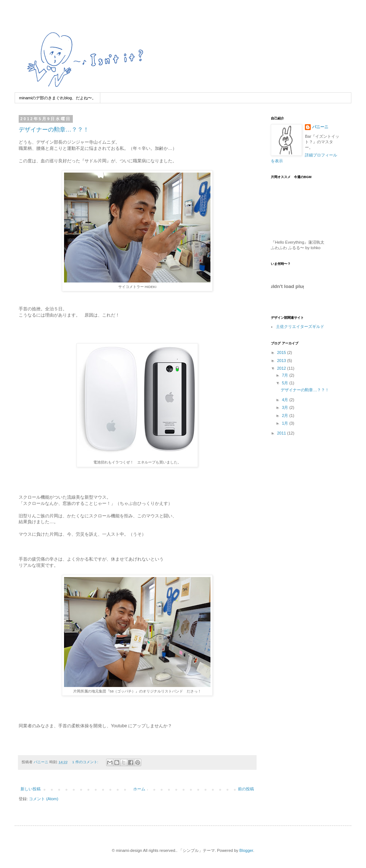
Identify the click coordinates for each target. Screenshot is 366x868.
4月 (285, 400)
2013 (282, 361)
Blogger (246, 850)
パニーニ (320, 127)
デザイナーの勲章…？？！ (54, 130)
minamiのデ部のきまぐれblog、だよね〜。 (57, 98)
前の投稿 (246, 789)
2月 (285, 415)
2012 (282, 368)
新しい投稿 (31, 789)
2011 (282, 433)
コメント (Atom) (44, 799)
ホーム (139, 789)
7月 (285, 375)
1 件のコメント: (86, 762)
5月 (285, 383)
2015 (282, 352)
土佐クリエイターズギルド (300, 326)
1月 (285, 423)
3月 (285, 407)
